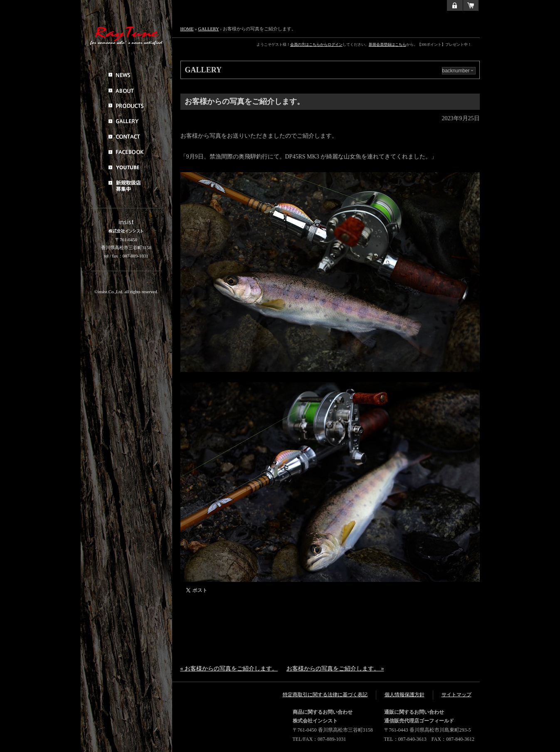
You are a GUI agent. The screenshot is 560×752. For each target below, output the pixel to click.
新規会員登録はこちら (387, 45)
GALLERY (209, 29)
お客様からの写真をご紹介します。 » (335, 669)
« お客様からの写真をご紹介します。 (229, 669)
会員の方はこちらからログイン (316, 45)
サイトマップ (456, 695)
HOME (187, 29)
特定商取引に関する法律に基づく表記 (325, 695)
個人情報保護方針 (405, 695)
